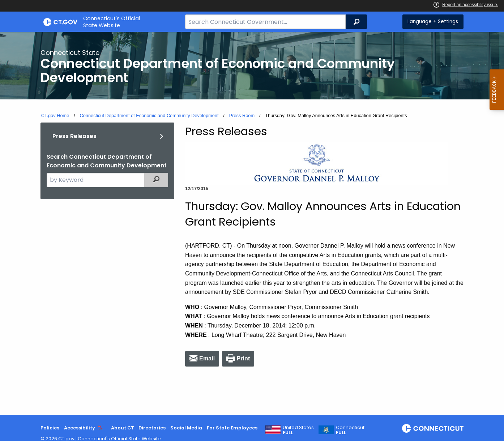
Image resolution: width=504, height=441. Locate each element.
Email (207, 358)
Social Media (186, 428)
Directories (152, 428)
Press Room (242, 115)
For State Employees (232, 428)
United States (298, 430)
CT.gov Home (55, 115)
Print (243, 358)
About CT (123, 428)
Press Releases (74, 136)
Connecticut (350, 430)
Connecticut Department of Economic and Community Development (149, 115)
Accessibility (80, 428)
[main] (252, 223)
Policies (50, 428)
